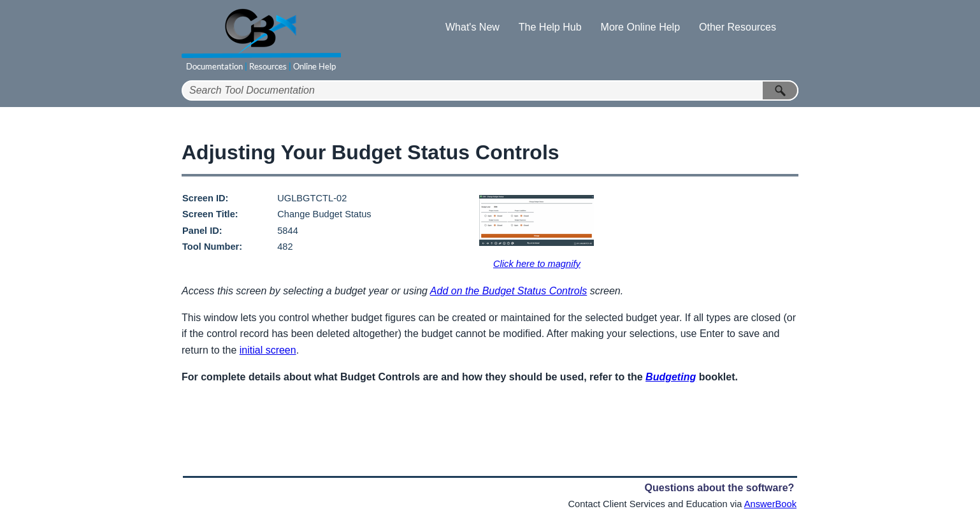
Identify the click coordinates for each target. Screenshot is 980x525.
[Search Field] (490, 90)
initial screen (268, 350)
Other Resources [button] (738, 27)
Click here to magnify (537, 264)
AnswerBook (770, 504)
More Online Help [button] (641, 27)
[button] (781, 90)
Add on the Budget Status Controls (508, 291)
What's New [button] (472, 27)
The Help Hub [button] (550, 27)
